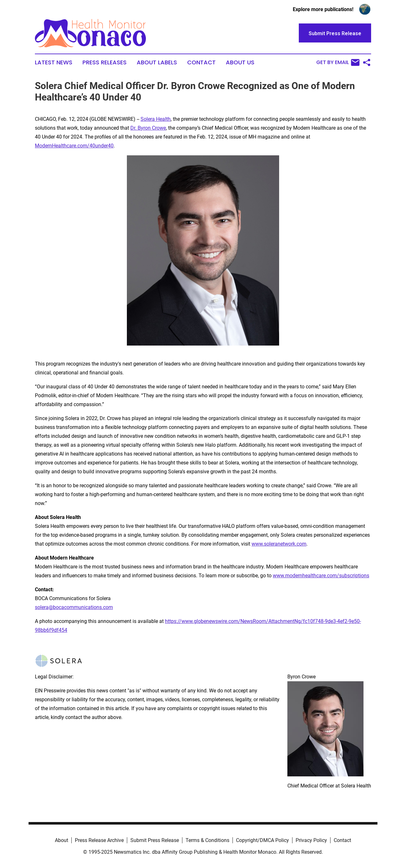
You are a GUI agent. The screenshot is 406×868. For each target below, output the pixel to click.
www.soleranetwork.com (279, 544)
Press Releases (105, 62)
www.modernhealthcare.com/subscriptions (321, 576)
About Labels (157, 62)
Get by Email (338, 62)
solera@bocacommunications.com (74, 607)
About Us (240, 62)
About (62, 840)
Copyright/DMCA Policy (262, 840)
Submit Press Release (155, 840)
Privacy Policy (311, 840)
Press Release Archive (99, 840)
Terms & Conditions (207, 840)
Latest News (54, 62)
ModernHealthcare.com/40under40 (74, 146)
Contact (201, 62)
